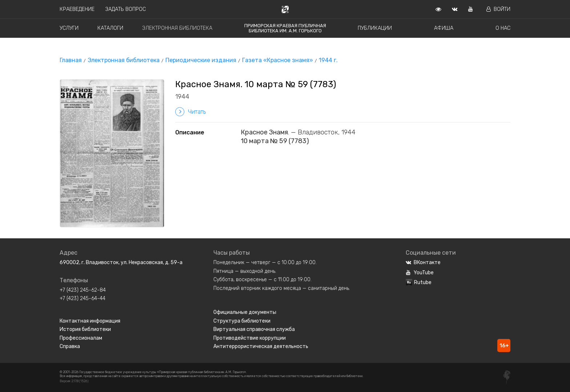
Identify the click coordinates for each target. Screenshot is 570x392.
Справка (70, 346)
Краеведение (77, 9)
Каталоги (110, 28)
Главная (71, 60)
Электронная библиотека (177, 28)
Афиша (444, 28)
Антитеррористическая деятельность (261, 346)
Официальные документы (245, 312)
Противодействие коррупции (250, 338)
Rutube (419, 282)
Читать (190, 112)
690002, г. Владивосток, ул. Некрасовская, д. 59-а (121, 262)
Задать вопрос (126, 9)
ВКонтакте (423, 262)
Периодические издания (201, 60)
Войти (498, 9)
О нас (503, 28)
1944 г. (328, 60)
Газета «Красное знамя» (278, 60)
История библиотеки (85, 329)
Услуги (69, 28)
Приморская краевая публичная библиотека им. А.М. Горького (285, 28)
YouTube (420, 273)
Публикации (375, 28)
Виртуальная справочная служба (254, 329)
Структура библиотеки (242, 321)
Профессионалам (81, 338)
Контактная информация (90, 321)
